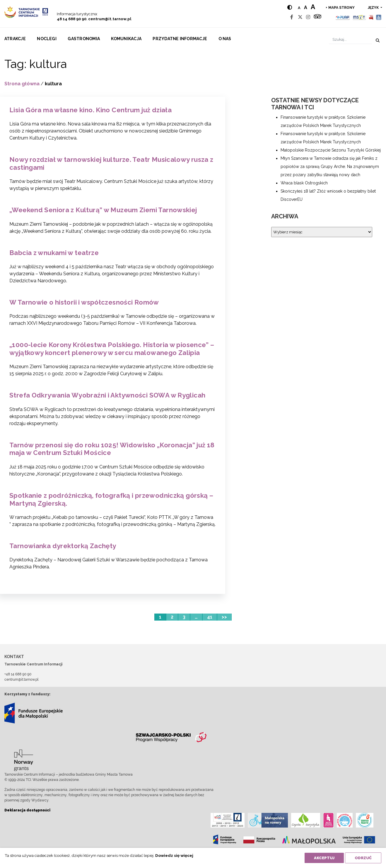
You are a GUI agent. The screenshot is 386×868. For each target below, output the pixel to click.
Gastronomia (84, 39)
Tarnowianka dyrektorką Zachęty (63, 546)
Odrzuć (363, 858)
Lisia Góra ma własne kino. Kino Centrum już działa (90, 110)
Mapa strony (341, 8)
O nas (225, 39)
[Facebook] (292, 17)
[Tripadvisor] (317, 17)
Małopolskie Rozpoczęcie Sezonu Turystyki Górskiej (331, 150)
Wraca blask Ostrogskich (304, 183)
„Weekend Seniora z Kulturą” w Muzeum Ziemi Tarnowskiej (103, 210)
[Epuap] (343, 17)
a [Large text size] (313, 7)
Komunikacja (126, 39)
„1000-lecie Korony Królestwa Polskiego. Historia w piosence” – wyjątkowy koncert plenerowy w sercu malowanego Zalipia (112, 349)
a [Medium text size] (306, 7)
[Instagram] (308, 17)
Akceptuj (324, 858)
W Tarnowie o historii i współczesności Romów (84, 302)
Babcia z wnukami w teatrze (54, 253)
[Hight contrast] (290, 7)
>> (224, 617)
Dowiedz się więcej (174, 855)
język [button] (374, 8)
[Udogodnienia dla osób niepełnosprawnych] (379, 17)
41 (210, 617)
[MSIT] (359, 17)
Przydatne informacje (180, 39)
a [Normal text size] (299, 8)
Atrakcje (15, 39)
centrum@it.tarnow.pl (110, 19)
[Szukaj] (350, 39)
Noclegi (47, 39)
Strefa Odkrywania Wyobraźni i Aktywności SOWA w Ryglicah (107, 395)
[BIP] (371, 17)
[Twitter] (300, 17)
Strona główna (22, 84)
